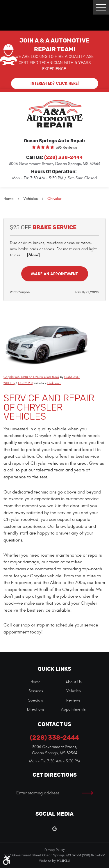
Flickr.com (54, 383)
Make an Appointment (54, 274)
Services (36, 691)
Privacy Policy (54, 850)
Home (9, 199)
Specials (36, 700)
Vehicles (31, 199)
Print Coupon (20, 292)
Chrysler (54, 199)
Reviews (73, 700)
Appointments (73, 709)
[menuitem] (36, 682)
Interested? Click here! (55, 83)
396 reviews (66, 148)
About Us (74, 682)
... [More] (31, 255)
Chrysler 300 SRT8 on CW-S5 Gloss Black (31, 377)
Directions (36, 709)
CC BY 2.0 (25, 383)
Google (54, 829)
